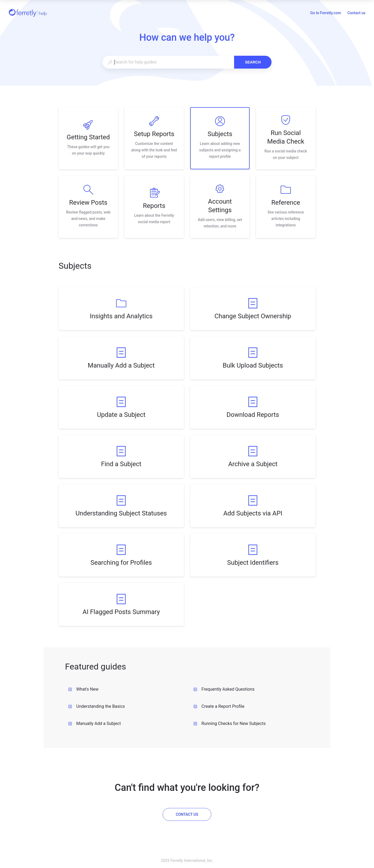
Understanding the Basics (97, 706)
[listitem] (88, 138)
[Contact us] (187, 814)
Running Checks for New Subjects (230, 723)
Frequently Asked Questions (224, 689)
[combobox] (168, 62)
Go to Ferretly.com (326, 13)
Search (253, 62)
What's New (83, 689)
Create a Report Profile (219, 706)
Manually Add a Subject (95, 723)
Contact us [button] (356, 13)
